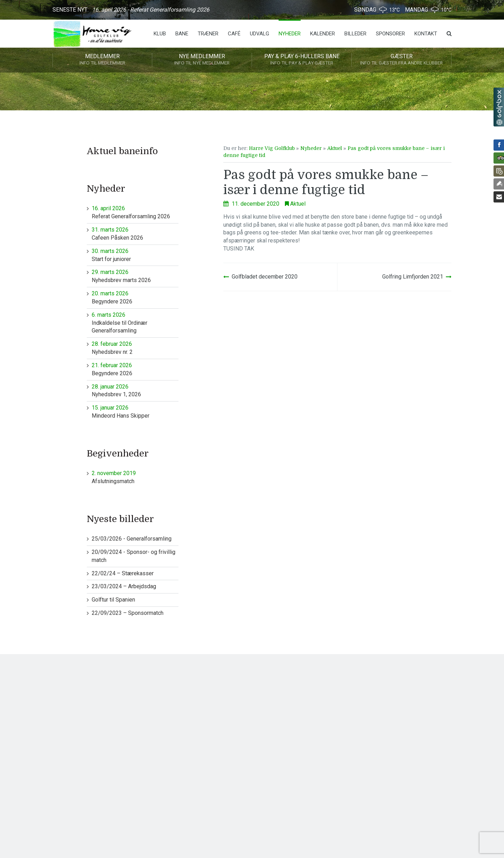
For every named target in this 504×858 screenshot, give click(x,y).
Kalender (323, 34)
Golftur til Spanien (113, 600)
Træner (208, 34)
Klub (160, 34)
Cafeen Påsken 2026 (135, 234)
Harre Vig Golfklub (272, 148)
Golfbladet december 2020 (265, 277)
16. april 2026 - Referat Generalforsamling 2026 (151, 10)
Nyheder (290, 34)
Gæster (401, 60)
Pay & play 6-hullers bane (302, 60)
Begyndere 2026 (135, 297)
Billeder (355, 34)
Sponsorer (390, 34)
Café (234, 34)
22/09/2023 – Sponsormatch (128, 613)
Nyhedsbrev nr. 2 (135, 348)
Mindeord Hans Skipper (135, 411)
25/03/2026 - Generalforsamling (132, 539)
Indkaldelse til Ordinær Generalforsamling (135, 323)
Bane (182, 34)
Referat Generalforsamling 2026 (135, 212)
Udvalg (260, 34)
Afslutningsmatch (135, 477)
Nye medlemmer (202, 60)
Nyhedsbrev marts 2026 (135, 276)
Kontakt (426, 34)
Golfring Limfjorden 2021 (413, 277)
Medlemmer (102, 60)
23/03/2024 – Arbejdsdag (124, 586)
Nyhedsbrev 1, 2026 (135, 390)
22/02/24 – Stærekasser (123, 573)
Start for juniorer (135, 255)
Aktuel (335, 148)
